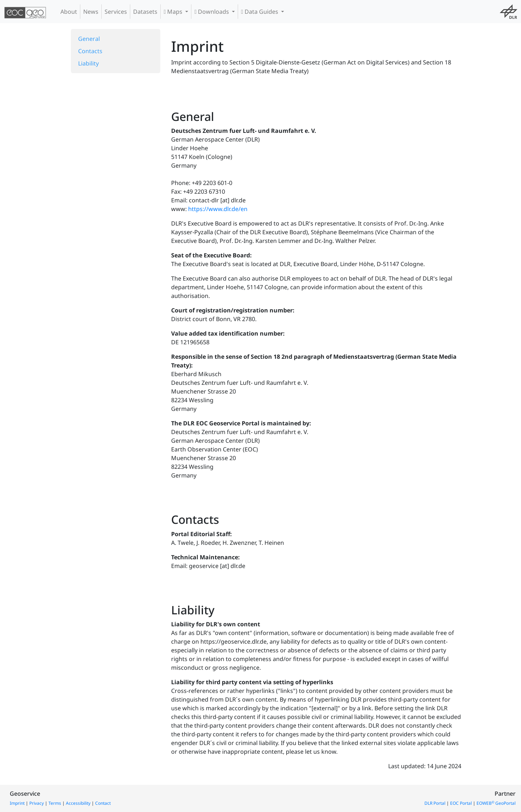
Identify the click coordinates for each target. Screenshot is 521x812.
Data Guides (260, 12)
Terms (55, 803)
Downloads (212, 12)
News (91, 12)
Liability (88, 63)
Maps (174, 12)
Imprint (17, 803)
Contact (103, 803)
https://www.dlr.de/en (218, 209)
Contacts (90, 51)
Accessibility (78, 803)
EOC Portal (461, 803)
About (69, 12)
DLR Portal (435, 803)
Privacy (37, 803)
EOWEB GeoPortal (496, 803)
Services (116, 12)
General (89, 39)
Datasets (145, 12)
